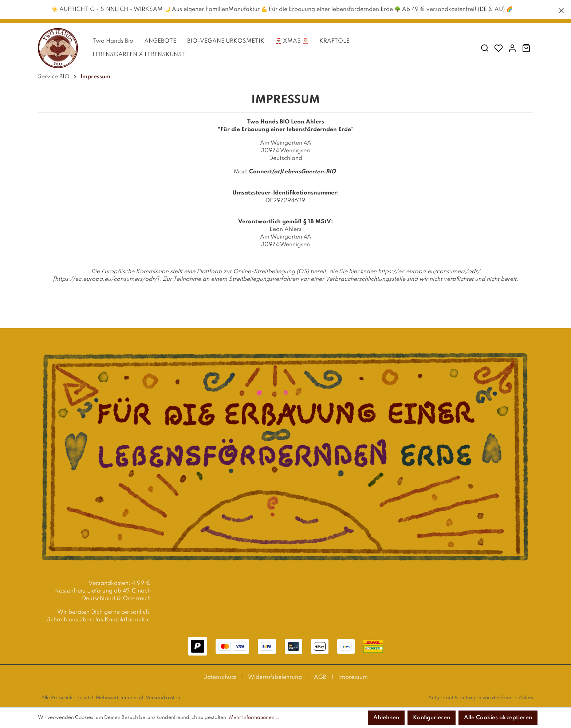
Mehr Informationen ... (255, 718)
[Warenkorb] (526, 48)
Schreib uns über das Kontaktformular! (99, 620)
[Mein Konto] (512, 48)
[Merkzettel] (499, 48)
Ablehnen (386, 718)
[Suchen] (485, 48)
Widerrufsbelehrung (275, 677)
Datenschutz (220, 677)
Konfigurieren (432, 718)
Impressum (353, 677)
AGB (320, 677)
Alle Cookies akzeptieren (498, 718)
